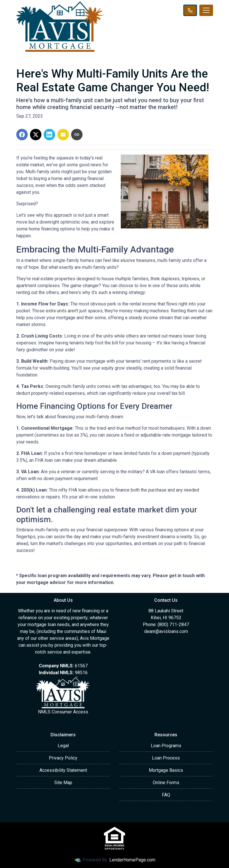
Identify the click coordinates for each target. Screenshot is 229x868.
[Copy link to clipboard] (77, 135)
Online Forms (166, 783)
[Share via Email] (63, 135)
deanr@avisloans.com (166, 631)
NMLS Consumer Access (63, 712)
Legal (63, 746)
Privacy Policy (63, 758)
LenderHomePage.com (132, 860)
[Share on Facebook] (22, 135)
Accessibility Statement (63, 770)
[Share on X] (36, 135)
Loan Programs (166, 746)
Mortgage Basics (166, 770)
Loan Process (166, 758)
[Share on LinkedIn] (49, 135)
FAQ (166, 795)
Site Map (63, 783)
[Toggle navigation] (206, 10)
